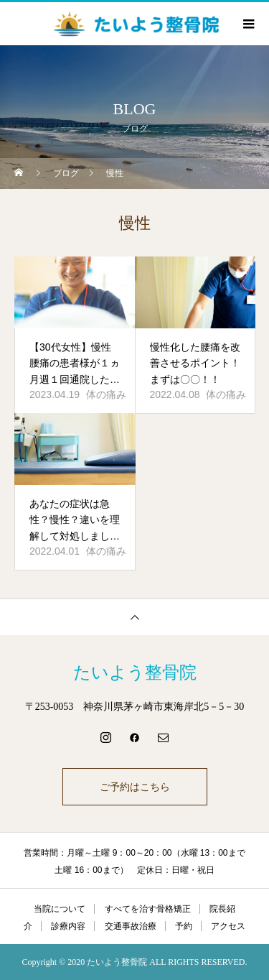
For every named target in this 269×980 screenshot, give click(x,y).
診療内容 (68, 926)
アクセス (228, 926)
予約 (184, 926)
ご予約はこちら (135, 787)
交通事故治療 (131, 926)
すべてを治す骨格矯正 (148, 909)
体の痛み (106, 394)
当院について (60, 909)
